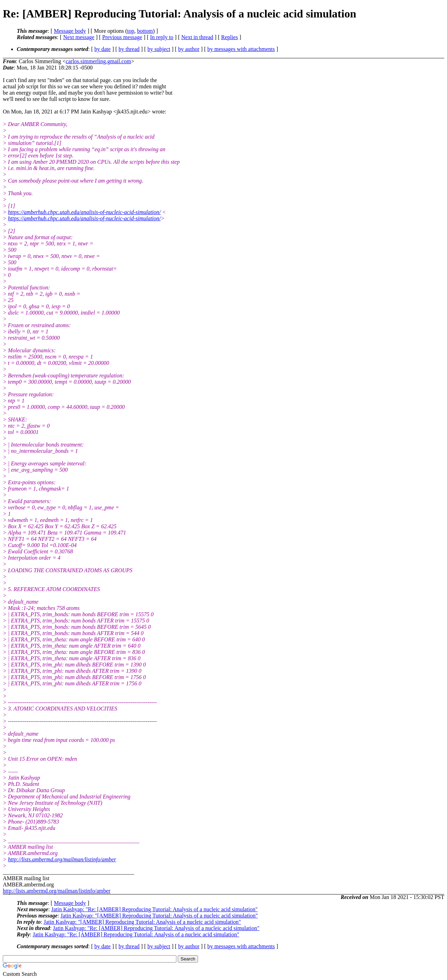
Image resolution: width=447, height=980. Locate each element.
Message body (70, 31)
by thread (129, 49)
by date (102, 49)
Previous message (122, 37)
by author (189, 49)
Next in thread (197, 37)
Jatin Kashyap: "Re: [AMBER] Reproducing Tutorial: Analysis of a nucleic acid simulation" (155, 909)
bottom (145, 31)
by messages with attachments (241, 49)
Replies (229, 37)
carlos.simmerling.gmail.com (98, 61)
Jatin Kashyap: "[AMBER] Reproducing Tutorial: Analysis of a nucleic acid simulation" (159, 916)
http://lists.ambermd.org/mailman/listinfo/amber (62, 859)
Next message (79, 37)
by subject (159, 49)
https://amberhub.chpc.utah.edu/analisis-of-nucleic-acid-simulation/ (84, 212)
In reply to (162, 37)
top (131, 31)
